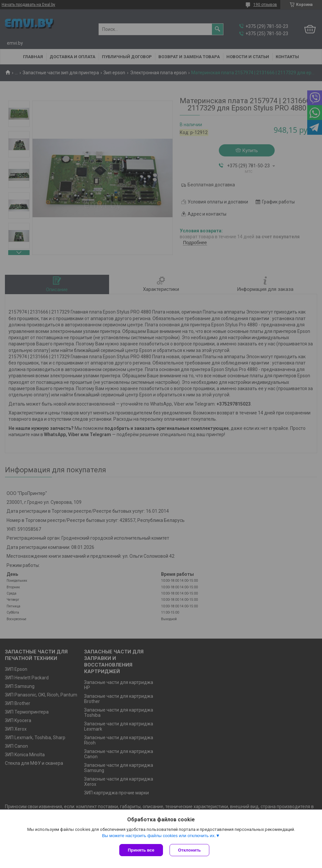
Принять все (141, 850)
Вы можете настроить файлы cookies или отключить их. (159, 836)
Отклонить (189, 850)
